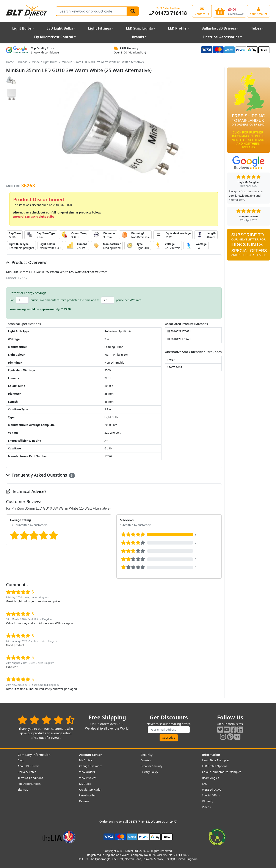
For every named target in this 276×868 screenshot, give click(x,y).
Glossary (208, 801)
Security (147, 755)
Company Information (34, 755)
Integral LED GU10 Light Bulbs (34, 217)
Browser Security (151, 766)
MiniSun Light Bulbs (45, 62)
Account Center (91, 755)
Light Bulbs (22, 28)
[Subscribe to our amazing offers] (169, 730)
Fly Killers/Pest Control (54, 37)
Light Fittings (100, 28)
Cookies (146, 760)
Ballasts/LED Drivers (219, 28)
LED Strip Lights (139, 28)
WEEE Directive (212, 790)
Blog (21, 760)
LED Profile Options (215, 766)
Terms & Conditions (30, 778)
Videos (206, 807)
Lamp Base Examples (216, 760)
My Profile (86, 760)
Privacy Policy (149, 772)
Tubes (256, 28)
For (12, 300)
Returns (84, 801)
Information (211, 755)
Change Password (91, 766)
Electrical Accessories (221, 37)
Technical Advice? (26, 491)
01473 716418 (168, 13)
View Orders (87, 772)
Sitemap (23, 790)
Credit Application (91, 790)
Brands (138, 37)
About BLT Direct (29, 766)
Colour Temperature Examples (222, 772)
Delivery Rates (27, 772)
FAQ (205, 784)
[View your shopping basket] (230, 11)
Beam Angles (211, 778)
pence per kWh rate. (129, 300)
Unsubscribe (87, 795)
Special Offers (211, 795)
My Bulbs (85, 784)
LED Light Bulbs (60, 28)
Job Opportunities (29, 784)
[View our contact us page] (202, 11)
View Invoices (88, 778)
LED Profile (177, 28)
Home (10, 62)
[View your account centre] (259, 11)
